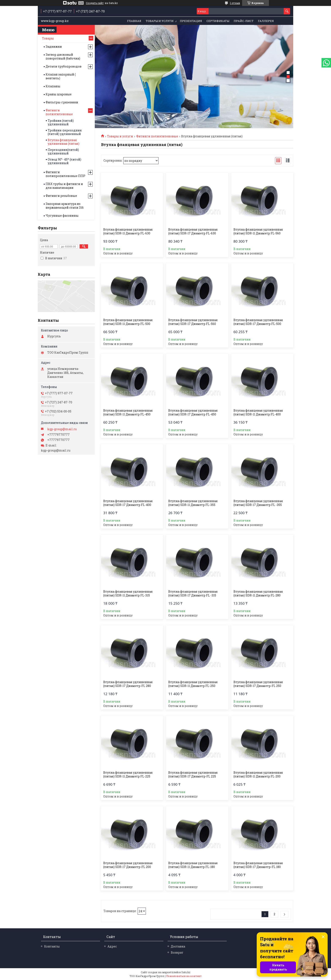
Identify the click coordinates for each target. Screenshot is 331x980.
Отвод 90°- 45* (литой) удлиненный (64, 161)
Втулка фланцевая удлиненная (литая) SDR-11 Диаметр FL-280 (258, 593)
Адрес (112, 946)
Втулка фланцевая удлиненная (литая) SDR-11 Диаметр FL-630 (128, 231)
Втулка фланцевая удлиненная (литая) (64, 142)
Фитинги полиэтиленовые (157, 136)
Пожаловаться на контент (184, 976)
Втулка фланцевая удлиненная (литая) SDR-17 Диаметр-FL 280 (128, 684)
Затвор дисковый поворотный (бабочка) (63, 56)
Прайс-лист (244, 21)
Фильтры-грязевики (62, 102)
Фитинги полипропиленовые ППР (65, 174)
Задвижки (54, 47)
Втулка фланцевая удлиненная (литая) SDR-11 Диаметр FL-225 (128, 775)
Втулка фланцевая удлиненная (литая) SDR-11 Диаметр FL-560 (258, 231)
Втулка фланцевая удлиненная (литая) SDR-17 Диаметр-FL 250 (258, 684)
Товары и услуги (160, 21)
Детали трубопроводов (64, 66)
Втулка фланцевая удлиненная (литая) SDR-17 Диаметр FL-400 (128, 503)
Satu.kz (186, 972)
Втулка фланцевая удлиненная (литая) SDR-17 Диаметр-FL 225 (193, 775)
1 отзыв (235, 3)
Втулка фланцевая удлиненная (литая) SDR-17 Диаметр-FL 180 (258, 865)
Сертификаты (218, 21)
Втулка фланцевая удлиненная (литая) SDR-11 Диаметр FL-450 (128, 412)
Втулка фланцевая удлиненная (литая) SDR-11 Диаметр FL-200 (258, 775)
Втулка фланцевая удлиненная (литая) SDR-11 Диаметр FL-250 (193, 684)
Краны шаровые (59, 94)
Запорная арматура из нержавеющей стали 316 (65, 206)
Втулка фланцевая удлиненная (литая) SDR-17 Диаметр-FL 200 (128, 865)
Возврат (177, 952)
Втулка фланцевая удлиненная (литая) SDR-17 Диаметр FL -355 (258, 503)
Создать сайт (95, 3)
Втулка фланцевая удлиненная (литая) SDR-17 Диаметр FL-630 (193, 231)
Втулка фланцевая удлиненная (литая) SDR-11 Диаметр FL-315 (128, 593)
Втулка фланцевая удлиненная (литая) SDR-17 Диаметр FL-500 (258, 322)
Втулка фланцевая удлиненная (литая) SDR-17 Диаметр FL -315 (193, 593)
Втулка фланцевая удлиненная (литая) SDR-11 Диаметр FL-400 (258, 412)
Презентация (191, 21)
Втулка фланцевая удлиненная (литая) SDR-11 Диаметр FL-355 (193, 503)
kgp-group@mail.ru (62, 429)
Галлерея (266, 21)
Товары (48, 38)
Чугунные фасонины (62, 216)
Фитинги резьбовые (61, 196)
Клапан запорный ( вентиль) (61, 76)
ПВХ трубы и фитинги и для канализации (64, 186)
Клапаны (53, 86)
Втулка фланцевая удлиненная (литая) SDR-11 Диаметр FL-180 (193, 865)
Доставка (178, 946)
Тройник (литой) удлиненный (61, 122)
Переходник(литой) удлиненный (63, 151)
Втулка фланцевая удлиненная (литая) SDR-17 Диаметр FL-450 (193, 412)
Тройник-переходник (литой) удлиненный (65, 132)
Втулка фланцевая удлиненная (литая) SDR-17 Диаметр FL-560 (193, 322)
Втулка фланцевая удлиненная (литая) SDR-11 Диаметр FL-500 (128, 322)
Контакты (52, 946)
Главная (134, 21)
